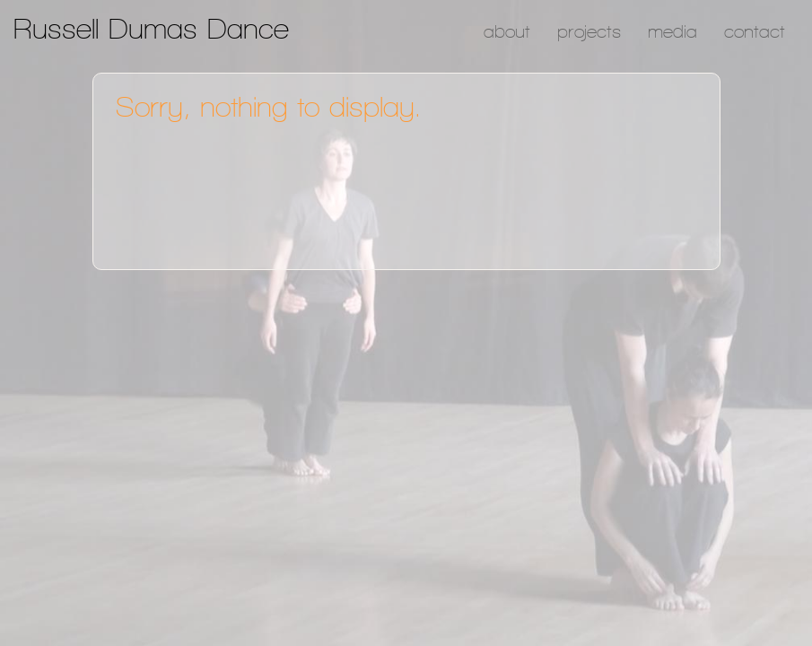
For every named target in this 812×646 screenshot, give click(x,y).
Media (672, 31)
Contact (755, 31)
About (507, 31)
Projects (589, 31)
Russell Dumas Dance (151, 29)
